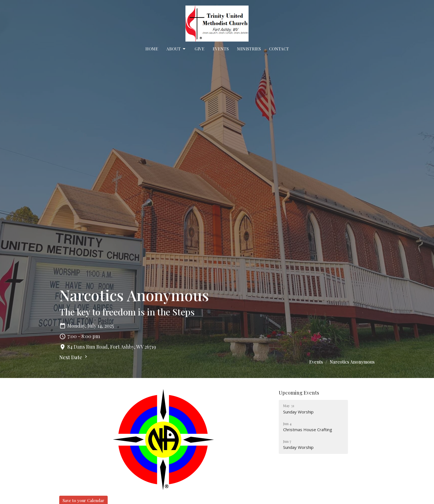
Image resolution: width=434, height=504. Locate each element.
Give (199, 49)
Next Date (74, 357)
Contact (279, 49)
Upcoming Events (299, 393)
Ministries (249, 49)
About (176, 49)
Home (152, 49)
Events (221, 49)
